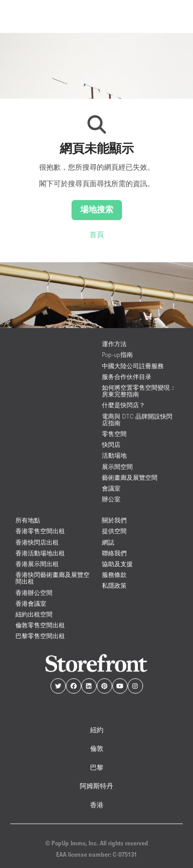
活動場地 (114, 455)
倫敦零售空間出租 (40, 625)
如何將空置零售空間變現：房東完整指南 (139, 391)
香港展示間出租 (37, 564)
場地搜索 (97, 209)
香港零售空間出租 (40, 531)
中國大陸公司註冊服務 (133, 366)
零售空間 (114, 434)
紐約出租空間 (34, 614)
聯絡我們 (114, 553)
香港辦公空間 (34, 593)
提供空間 (114, 531)
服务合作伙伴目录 (127, 377)
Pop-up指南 (117, 355)
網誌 (108, 542)
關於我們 (114, 520)
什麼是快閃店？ (124, 405)
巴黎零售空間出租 (40, 636)
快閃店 (111, 445)
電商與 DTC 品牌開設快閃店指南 (137, 420)
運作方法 (114, 344)
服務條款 (114, 575)
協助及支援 (117, 564)
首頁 (97, 234)
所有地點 (28, 520)
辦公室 (111, 499)
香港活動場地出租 (40, 553)
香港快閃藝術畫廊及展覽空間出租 (52, 578)
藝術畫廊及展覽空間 (130, 477)
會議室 (111, 488)
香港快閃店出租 (37, 542)
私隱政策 (114, 585)
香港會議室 (31, 603)
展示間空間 (117, 467)
